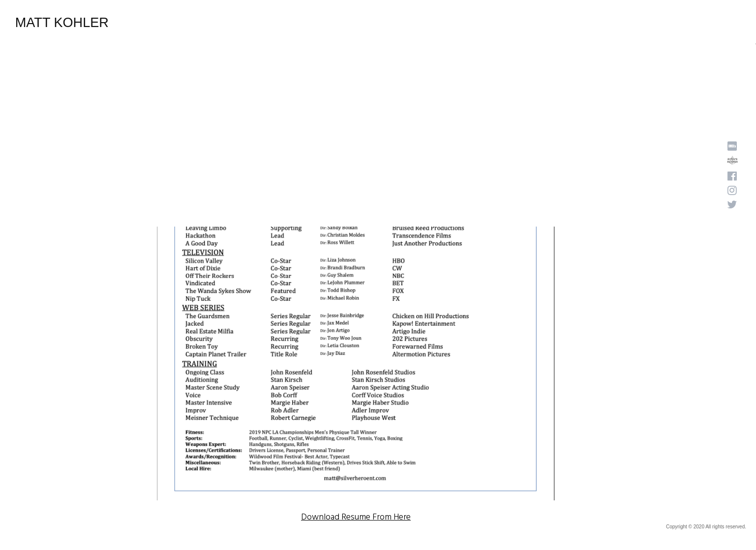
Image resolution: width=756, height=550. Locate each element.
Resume (584, 23)
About (471, 23)
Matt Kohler (67, 23)
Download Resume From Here (356, 517)
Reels (506, 23)
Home (436, 23)
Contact (627, 23)
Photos (544, 23)
